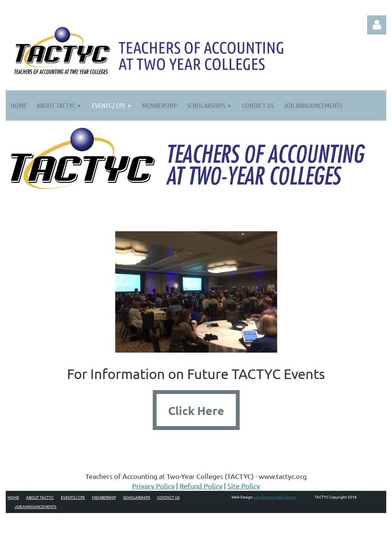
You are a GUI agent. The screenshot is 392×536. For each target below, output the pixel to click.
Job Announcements (35, 506)
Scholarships (137, 497)
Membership (104, 497)
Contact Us (168, 497)
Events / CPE (73, 497)
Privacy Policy (153, 486)
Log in (377, 25)
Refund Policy (201, 486)
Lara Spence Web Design (275, 497)
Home (13, 497)
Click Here (196, 411)
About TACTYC (40, 497)
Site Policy (244, 486)
